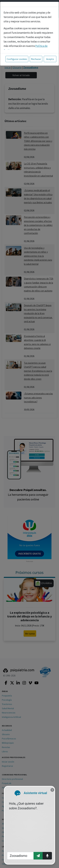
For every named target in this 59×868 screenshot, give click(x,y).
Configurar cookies (17, 59)
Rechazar (36, 59)
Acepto (50, 59)
